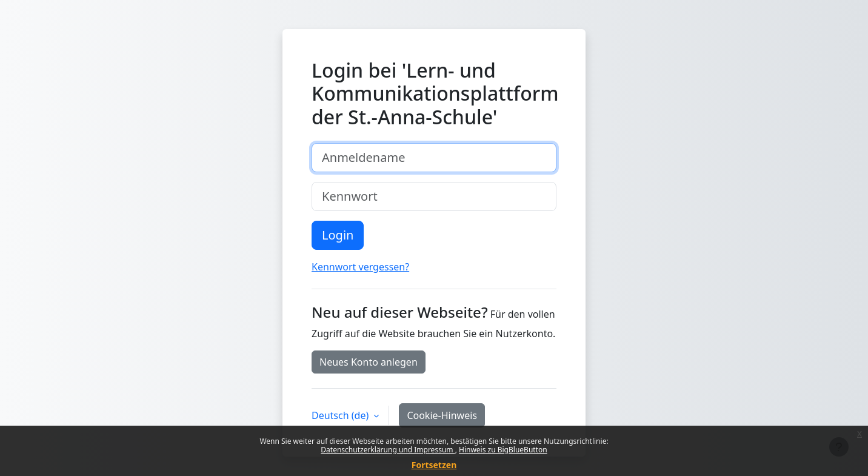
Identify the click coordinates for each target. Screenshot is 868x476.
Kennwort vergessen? (360, 267)
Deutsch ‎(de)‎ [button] (341, 415)
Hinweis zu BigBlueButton (503, 450)
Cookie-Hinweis (442, 415)
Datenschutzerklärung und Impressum (388, 450)
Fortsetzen (434, 465)
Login (338, 235)
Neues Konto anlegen (369, 362)
